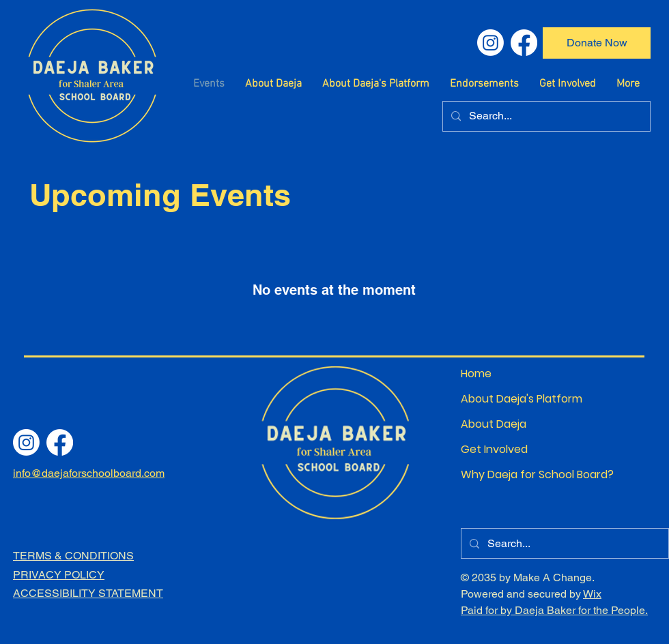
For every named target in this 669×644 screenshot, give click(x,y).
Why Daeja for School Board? (509, 474)
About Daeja (494, 424)
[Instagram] (490, 43)
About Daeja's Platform (509, 399)
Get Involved (494, 449)
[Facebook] (524, 43)
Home (476, 374)
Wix (592, 594)
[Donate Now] (597, 43)
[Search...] (545, 116)
